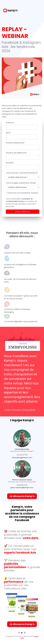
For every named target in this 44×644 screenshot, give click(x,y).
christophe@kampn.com (22, 458)
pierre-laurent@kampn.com (22, 488)
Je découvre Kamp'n (22, 496)
